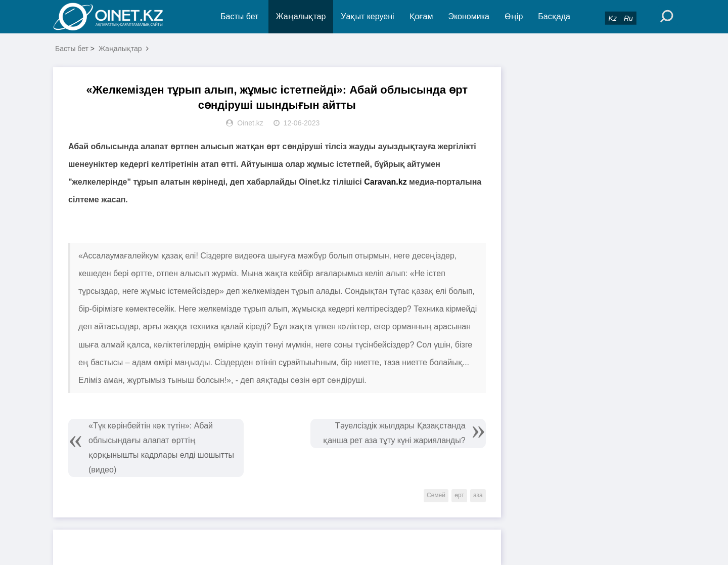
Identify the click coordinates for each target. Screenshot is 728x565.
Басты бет (239, 16)
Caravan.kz (385, 182)
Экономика (469, 16)
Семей (436, 495)
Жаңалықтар (301, 16)
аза (478, 495)
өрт (459, 495)
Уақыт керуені (367, 16)
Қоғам (421, 16)
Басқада (554, 16)
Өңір (514, 16)
